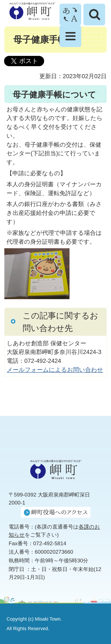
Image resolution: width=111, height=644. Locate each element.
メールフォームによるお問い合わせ (55, 370)
